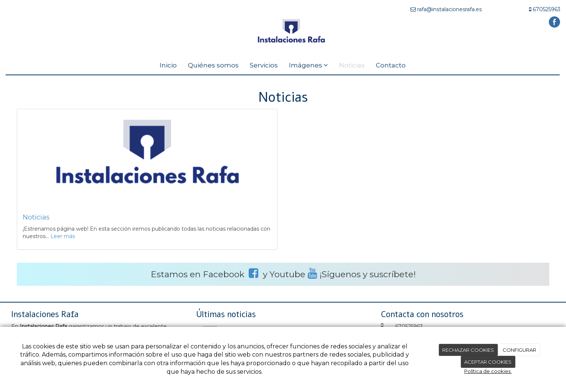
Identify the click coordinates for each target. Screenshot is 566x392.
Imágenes (308, 65)
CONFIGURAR (519, 350)
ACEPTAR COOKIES (488, 362)
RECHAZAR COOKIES (468, 350)
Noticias (352, 65)
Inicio (168, 65)
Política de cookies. (488, 371)
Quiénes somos (213, 65)
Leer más (63, 236)
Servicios (264, 65)
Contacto (391, 65)
